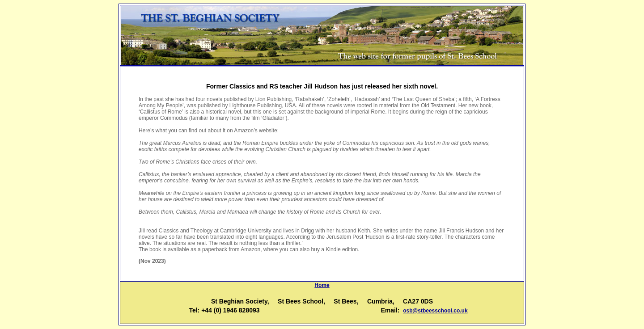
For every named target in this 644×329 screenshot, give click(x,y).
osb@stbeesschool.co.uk (435, 311)
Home (322, 285)
